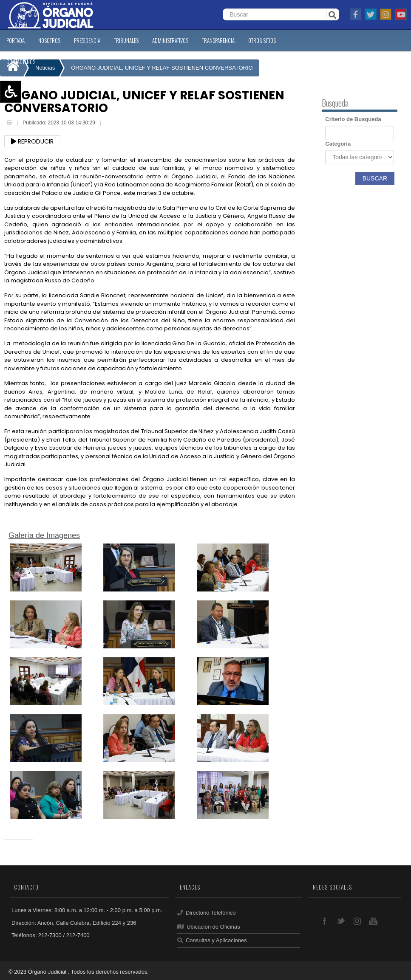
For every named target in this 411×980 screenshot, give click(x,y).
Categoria (338, 144)
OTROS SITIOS (262, 40)
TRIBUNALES (126, 40)
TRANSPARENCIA (218, 40)
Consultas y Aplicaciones (212, 940)
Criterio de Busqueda (353, 119)
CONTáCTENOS (21, 62)
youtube (373, 920)
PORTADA (16, 40)
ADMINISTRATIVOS (170, 40)
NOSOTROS (49, 40)
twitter (341, 920)
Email (109, 124)
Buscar (375, 178)
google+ (357, 920)
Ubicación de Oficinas (208, 927)
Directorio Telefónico (206, 913)
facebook (325, 920)
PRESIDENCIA (87, 40)
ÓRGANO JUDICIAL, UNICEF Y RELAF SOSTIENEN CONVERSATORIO (162, 68)
